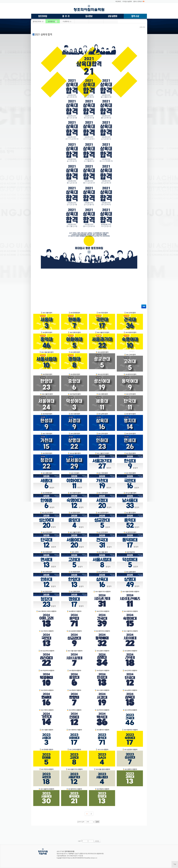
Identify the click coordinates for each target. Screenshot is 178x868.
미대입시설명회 (127, 1)
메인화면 (118, 1)
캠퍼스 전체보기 (138, 1)
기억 (79, 841)
